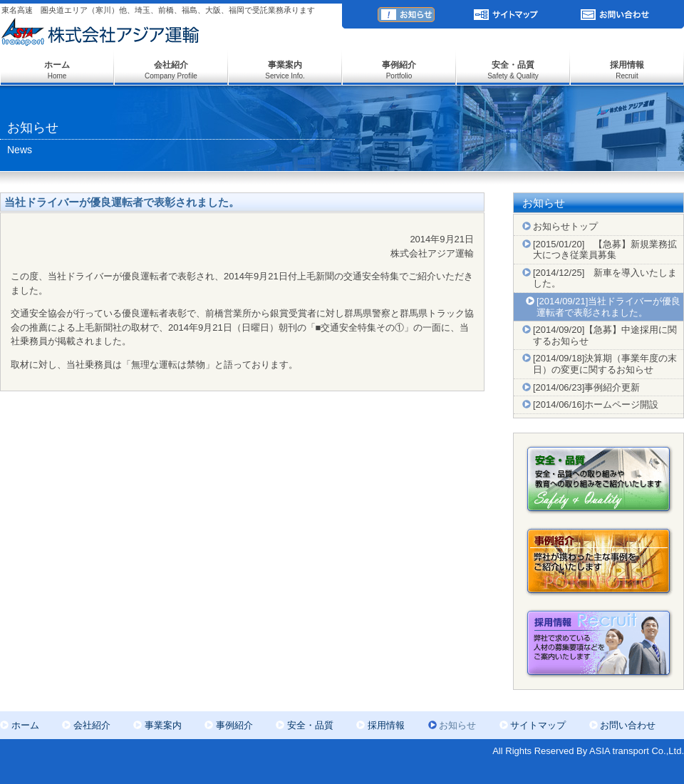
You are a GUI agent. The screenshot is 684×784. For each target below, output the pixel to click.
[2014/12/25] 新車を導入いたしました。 (605, 278)
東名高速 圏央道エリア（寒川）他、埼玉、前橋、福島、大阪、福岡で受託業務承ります (158, 10)
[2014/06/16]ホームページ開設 (596, 404)
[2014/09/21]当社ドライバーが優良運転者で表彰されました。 (608, 307)
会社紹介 (92, 725)
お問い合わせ (616, 15)
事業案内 (163, 725)
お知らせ (406, 15)
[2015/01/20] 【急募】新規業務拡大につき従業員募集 (605, 250)
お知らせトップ (565, 226)
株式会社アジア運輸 (100, 32)
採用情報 (386, 725)
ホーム (25, 725)
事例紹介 (234, 725)
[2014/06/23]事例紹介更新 (586, 387)
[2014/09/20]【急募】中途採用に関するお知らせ (605, 335)
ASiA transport (264, 22)
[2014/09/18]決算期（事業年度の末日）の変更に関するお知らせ (605, 364)
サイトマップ (506, 15)
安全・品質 (310, 725)
